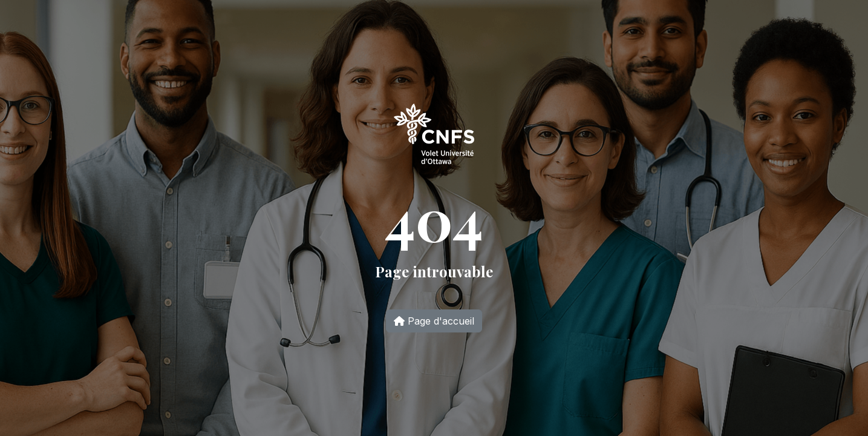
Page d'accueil (434, 321)
